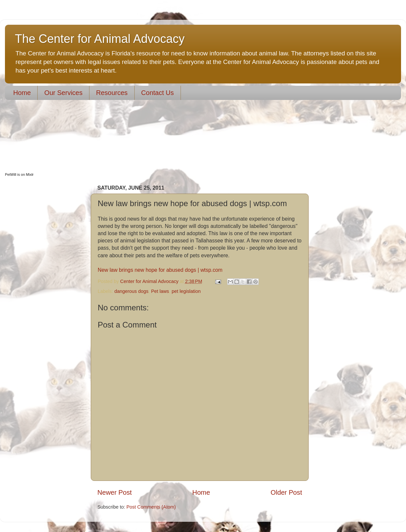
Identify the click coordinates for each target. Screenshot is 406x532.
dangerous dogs (131, 291)
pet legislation (186, 291)
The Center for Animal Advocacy (100, 39)
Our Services (63, 93)
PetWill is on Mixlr (19, 174)
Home (22, 93)
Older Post (286, 492)
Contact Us (158, 93)
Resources (112, 93)
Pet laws (160, 291)
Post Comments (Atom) (151, 507)
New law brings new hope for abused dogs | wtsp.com (160, 270)
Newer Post (115, 492)
